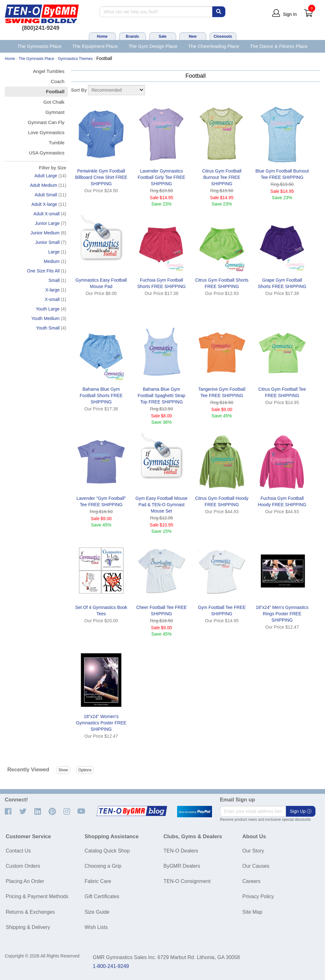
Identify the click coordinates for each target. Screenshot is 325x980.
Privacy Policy (258, 896)
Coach (58, 81)
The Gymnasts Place (40, 46)
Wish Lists (96, 927)
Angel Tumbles (49, 71)
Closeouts (223, 36)
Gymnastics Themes (75, 59)
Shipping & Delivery (28, 927)
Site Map (252, 912)
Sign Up (301, 811)
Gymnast (55, 112)
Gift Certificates (102, 896)
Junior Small (47, 242)
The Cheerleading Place (214, 46)
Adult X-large (44, 204)
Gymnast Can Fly (46, 122)
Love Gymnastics (46, 132)
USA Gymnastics (47, 153)
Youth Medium (46, 318)
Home (102, 36)
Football (55, 91)
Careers (252, 881)
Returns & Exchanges (30, 912)
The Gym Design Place (153, 46)
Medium (52, 261)
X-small (52, 299)
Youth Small (48, 328)
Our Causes (256, 866)
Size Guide (97, 912)
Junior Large (47, 223)
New (193, 36)
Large (54, 252)
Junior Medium (45, 233)
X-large (53, 290)
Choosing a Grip (103, 866)
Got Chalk (54, 102)
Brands (132, 36)
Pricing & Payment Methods (37, 896)
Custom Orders (23, 866)
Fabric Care (98, 881)
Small (54, 280)
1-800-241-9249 (111, 966)
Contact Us (18, 851)
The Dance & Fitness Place (279, 46)
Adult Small (46, 195)
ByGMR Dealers (182, 866)
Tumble (57, 143)
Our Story (253, 851)
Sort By (79, 90)
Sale (163, 36)
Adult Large (46, 176)
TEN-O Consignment (187, 881)
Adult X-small (46, 214)
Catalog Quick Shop (107, 851)
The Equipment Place (95, 46)
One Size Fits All (43, 271)
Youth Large (48, 309)
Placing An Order (25, 881)
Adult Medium (43, 185)
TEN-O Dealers (181, 851)
